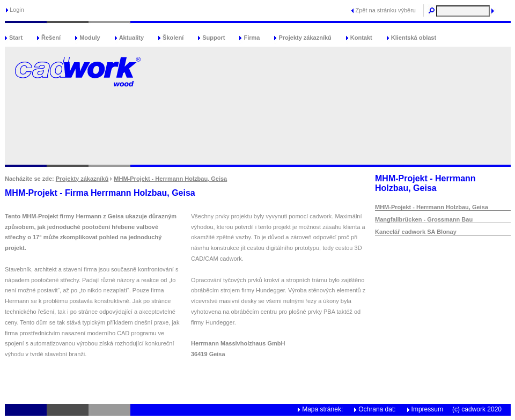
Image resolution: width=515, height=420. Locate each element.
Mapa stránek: (322, 409)
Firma (252, 38)
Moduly (90, 38)
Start (16, 38)
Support (214, 38)
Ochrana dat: (377, 409)
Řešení (51, 38)
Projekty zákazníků (305, 38)
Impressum (427, 409)
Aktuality (131, 38)
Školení (173, 38)
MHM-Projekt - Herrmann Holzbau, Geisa (170, 179)
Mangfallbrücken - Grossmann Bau (424, 219)
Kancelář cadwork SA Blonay (416, 232)
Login (17, 10)
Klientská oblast (414, 38)
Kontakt (361, 38)
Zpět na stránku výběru (385, 10)
